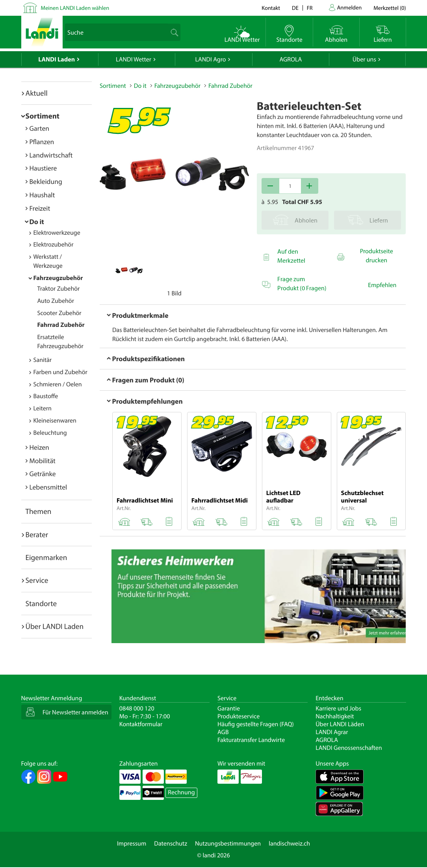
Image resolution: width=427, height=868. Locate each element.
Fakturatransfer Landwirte (251, 740)
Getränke (43, 474)
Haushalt (42, 195)
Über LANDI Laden (55, 626)
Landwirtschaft (51, 155)
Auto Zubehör (56, 301)
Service (37, 580)
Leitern (43, 408)
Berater (37, 534)
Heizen (39, 447)
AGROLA (291, 59)
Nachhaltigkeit (335, 716)
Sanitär (43, 360)
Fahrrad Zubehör (61, 325)
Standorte (41, 603)
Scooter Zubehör (59, 313)
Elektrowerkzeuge (57, 233)
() (390, 8)
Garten (39, 128)
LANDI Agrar (332, 732)
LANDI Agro (210, 59)
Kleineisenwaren (55, 421)
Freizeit (40, 208)
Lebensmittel (48, 487)
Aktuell (37, 93)
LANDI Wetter (134, 59)
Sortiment (43, 116)
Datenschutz (171, 844)
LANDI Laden (57, 59)
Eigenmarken (46, 557)
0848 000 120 (137, 708)
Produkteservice (239, 716)
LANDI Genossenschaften (349, 748)
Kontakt (271, 8)
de (295, 8)
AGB (223, 732)
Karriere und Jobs (338, 708)
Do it (37, 222)
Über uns (364, 59)
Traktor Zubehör (59, 289)
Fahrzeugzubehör (58, 278)
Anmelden (350, 7)
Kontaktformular (141, 724)
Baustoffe (46, 396)
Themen (39, 511)
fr (310, 8)
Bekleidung (46, 181)
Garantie (229, 708)
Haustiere (43, 168)
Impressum (132, 844)
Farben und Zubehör (60, 372)
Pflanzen (42, 142)
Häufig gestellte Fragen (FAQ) (256, 724)
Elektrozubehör (54, 245)
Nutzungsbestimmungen (228, 844)
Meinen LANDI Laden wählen (75, 8)
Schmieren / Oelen (58, 384)
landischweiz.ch (289, 844)
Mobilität (43, 461)
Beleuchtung (50, 433)
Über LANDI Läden (340, 724)
